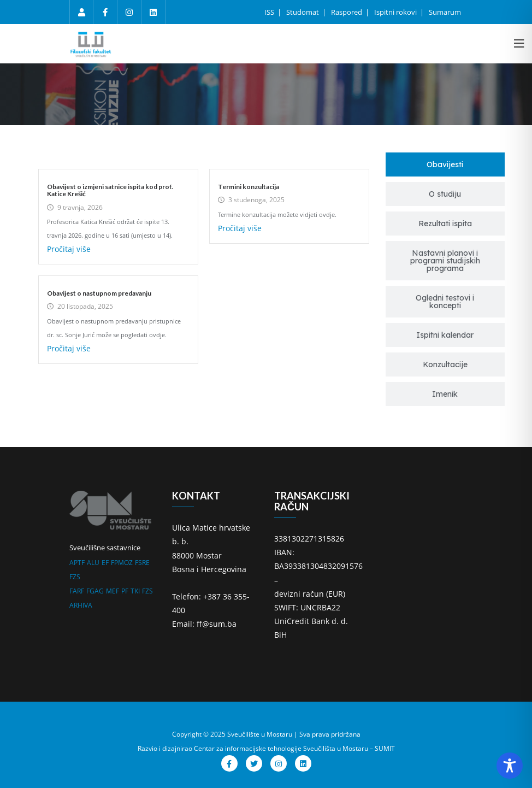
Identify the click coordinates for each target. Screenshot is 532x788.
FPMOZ (122, 563)
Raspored (347, 12)
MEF (113, 591)
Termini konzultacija (249, 187)
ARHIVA (81, 605)
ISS (270, 12)
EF (105, 563)
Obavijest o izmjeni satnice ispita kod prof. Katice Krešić (110, 190)
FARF (77, 591)
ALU (93, 563)
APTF (77, 563)
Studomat (303, 12)
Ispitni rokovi (396, 12)
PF (125, 591)
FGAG (95, 591)
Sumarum (445, 12)
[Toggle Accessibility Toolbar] (510, 766)
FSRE (142, 563)
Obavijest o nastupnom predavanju (99, 293)
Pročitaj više (69, 249)
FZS (75, 577)
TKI (135, 591)
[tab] (445, 164)
